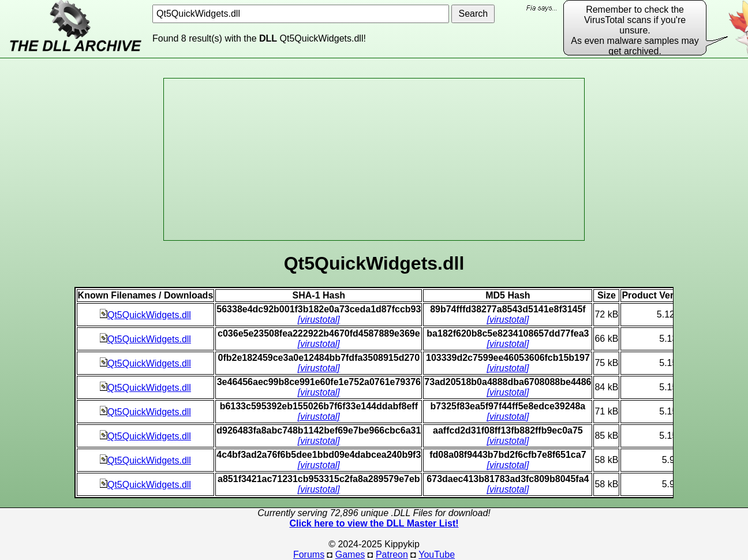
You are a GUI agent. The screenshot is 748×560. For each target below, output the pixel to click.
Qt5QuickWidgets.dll (145, 315)
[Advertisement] (374, 159)
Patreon (392, 555)
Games (350, 555)
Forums (309, 555)
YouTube (437, 555)
